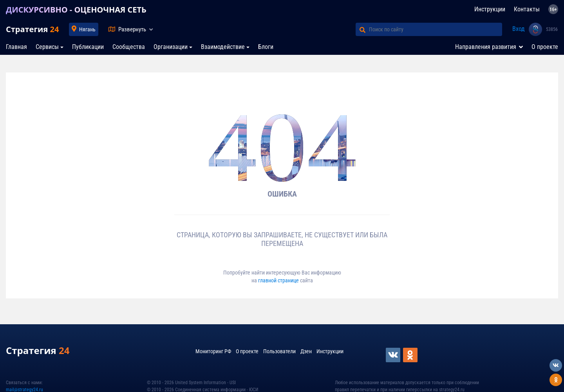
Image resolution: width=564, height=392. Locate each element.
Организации (171, 47)
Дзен (306, 351)
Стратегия (32, 29)
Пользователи (279, 351)
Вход (519, 29)
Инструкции (490, 9)
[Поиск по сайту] (436, 29)
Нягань (87, 29)
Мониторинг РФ (213, 351)
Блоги (266, 47)
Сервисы (47, 47)
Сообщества (129, 47)
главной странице (279, 280)
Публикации (88, 47)
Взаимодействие (223, 47)
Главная (16, 47)
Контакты (527, 9)
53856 (552, 29)
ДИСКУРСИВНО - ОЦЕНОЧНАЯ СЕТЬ (76, 10)
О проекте (545, 47)
